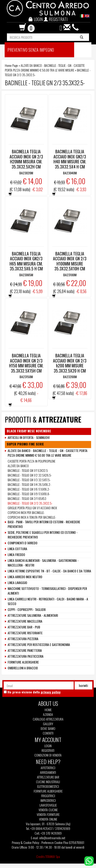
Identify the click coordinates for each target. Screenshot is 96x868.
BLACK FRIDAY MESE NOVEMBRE (29, 431)
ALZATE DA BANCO (18, 466)
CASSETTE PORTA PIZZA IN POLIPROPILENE (31, 461)
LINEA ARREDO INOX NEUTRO (25, 577)
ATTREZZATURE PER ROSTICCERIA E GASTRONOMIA (39, 645)
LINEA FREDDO (16, 555)
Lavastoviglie (48, 805)
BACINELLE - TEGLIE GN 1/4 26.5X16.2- (29, 484)
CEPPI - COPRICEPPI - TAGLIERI (27, 610)
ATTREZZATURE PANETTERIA (25, 650)
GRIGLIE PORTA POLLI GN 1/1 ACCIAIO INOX (32, 508)
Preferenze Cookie (52, 842)
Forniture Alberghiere (48, 791)
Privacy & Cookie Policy (25, 842)
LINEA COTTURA (17, 549)
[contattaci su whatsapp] (89, 860)
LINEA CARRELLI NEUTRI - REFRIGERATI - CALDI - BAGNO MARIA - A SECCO (48, 601)
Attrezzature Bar (48, 777)
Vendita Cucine (48, 810)
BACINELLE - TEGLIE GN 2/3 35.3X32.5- (30, 503)
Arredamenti (48, 772)
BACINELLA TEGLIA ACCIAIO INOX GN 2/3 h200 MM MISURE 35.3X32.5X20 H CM (70, 363)
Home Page (11, 65)
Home (48, 710)
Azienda (48, 714)
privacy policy (51, 692)
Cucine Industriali (48, 782)
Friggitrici (48, 796)
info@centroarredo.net (52, 838)
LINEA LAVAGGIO (17, 583)
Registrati (48, 750)
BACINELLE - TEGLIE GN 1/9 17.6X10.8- (29, 494)
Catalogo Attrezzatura (48, 719)
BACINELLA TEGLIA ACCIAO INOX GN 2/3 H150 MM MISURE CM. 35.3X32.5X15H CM (26, 363)
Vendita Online (48, 819)
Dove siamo (48, 728)
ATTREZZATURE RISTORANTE (25, 633)
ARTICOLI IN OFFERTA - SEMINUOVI (29, 438)
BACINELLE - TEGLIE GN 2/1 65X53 (27, 498)
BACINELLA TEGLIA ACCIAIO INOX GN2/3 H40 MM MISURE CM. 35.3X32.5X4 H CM (70, 159)
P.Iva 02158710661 (74, 842)
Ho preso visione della (34, 692)
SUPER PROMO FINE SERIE (25, 444)
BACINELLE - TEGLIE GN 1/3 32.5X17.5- (29, 480)
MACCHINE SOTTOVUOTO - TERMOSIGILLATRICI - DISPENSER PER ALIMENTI (47, 591)
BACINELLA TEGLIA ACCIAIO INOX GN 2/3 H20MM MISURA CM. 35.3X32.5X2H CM (26, 159)
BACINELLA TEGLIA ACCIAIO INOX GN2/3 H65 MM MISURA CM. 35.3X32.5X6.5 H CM (26, 261)
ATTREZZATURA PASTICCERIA (26, 656)
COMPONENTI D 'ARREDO (23, 543)
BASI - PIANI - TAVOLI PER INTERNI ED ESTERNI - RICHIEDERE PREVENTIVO (44, 524)
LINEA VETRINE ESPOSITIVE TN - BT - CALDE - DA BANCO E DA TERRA (49, 571)
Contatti (48, 733)
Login (48, 746)
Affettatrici (48, 768)
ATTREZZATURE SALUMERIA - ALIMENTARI (33, 615)
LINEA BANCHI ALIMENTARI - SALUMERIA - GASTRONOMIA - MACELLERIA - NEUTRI (43, 563)
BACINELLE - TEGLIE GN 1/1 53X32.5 (28, 470)
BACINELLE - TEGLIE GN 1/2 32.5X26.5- (30, 475)
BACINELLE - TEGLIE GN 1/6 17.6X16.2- (29, 489)
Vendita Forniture (48, 814)
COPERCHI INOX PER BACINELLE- (26, 512)
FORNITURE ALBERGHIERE (23, 662)
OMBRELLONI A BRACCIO (23, 668)
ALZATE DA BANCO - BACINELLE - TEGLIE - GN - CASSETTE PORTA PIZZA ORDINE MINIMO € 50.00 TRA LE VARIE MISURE (45, 68)
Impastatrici (48, 800)
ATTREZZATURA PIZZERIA (23, 639)
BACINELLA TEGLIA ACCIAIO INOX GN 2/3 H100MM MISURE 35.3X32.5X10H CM (70, 261)
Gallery (48, 724)
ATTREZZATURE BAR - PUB (24, 627)
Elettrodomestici (48, 786)
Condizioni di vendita (48, 755)
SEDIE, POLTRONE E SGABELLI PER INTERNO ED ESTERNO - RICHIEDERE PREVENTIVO (43, 535)
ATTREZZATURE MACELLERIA (25, 621)
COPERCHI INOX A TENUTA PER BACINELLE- (32, 517)
